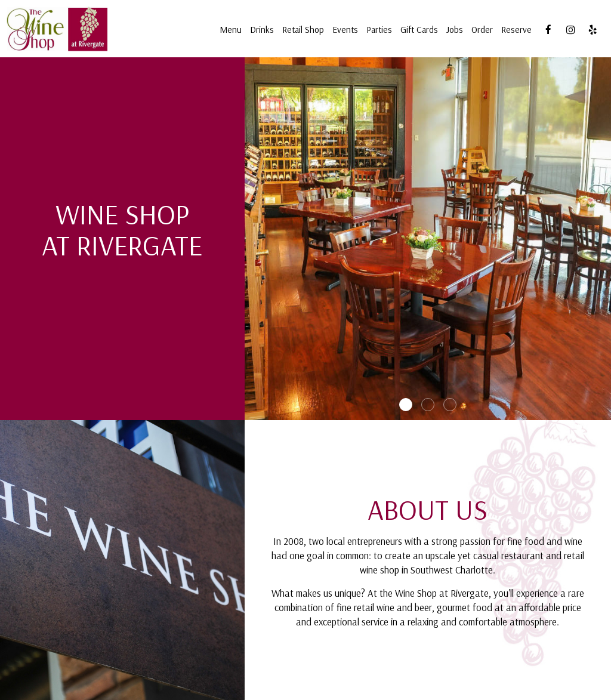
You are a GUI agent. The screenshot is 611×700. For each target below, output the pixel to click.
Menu (231, 30)
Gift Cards (419, 30)
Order (482, 30)
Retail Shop (303, 30)
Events (345, 30)
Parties (379, 30)
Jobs (455, 30)
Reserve (516, 30)
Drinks (262, 30)
